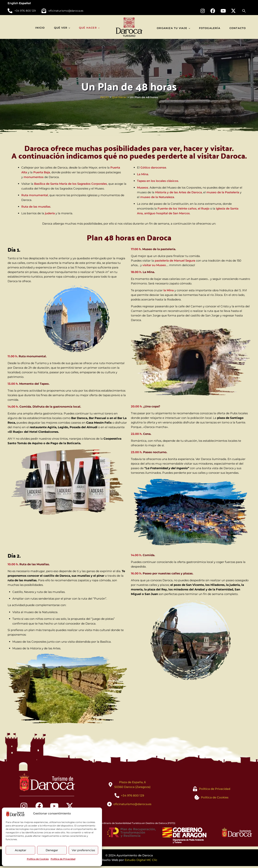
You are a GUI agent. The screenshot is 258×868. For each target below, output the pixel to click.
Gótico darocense (153, 167)
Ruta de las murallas (36, 207)
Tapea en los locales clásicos (158, 181)
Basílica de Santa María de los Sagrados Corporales (70, 184)
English (13, 3)
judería (50, 213)
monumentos (34, 177)
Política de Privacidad (63, 859)
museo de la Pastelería (223, 192)
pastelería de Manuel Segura (175, 261)
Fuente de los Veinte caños (177, 208)
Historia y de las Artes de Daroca (178, 192)
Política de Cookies (38, 859)
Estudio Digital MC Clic (141, 860)
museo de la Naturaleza (157, 197)
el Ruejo (204, 208)
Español (25, 3)
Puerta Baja (42, 172)
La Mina (143, 174)
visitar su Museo (154, 265)
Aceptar (21, 850)
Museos (143, 187)
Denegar (52, 850)
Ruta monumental (35, 195)
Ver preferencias (83, 850)
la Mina (169, 290)
